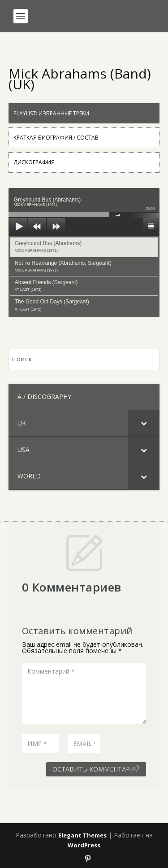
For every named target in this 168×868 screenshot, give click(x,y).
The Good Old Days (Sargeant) (52, 305)
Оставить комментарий (96, 769)
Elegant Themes (82, 835)
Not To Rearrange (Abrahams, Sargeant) (63, 266)
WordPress (84, 845)
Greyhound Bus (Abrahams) (48, 246)
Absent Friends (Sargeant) (46, 285)
